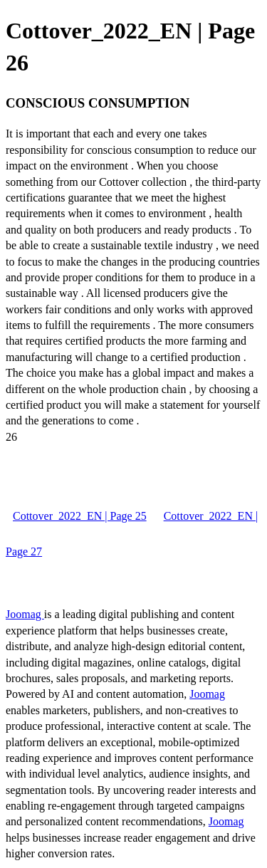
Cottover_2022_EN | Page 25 (80, 516)
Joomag (25, 614)
